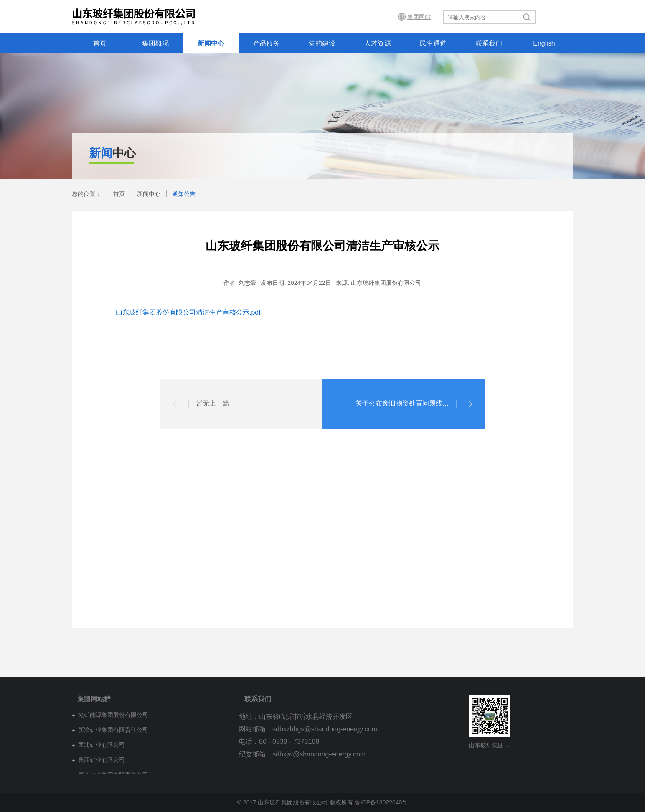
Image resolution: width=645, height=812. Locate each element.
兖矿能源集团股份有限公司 (113, 715)
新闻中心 (211, 43)
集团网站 (419, 17)
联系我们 (489, 43)
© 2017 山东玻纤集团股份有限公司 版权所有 (295, 802)
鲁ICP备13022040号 (381, 802)
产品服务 (267, 43)
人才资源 (378, 43)
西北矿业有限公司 (102, 745)
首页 (100, 43)
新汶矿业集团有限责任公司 (113, 730)
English (544, 43)
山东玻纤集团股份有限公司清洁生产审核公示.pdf (188, 312)
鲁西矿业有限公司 (102, 760)
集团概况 (155, 43)
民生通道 (433, 43)
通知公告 (184, 194)
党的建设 (322, 43)
